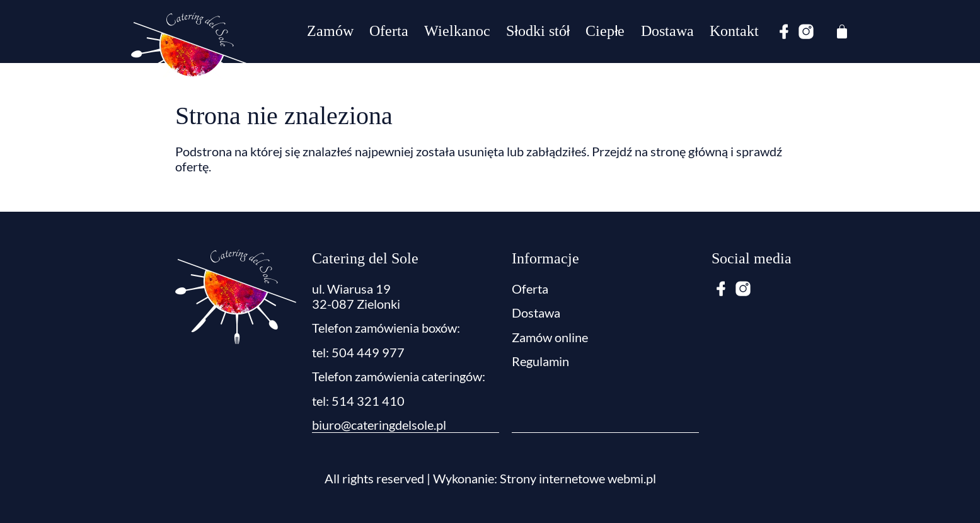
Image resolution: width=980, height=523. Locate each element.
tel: (322, 401)
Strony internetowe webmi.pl (578, 478)
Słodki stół (538, 31)
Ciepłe (605, 31)
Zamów (330, 31)
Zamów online (550, 337)
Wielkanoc (457, 31)
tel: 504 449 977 (358, 352)
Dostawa (667, 31)
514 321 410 (368, 401)
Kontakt (734, 31)
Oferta (389, 31)
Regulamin (540, 361)
